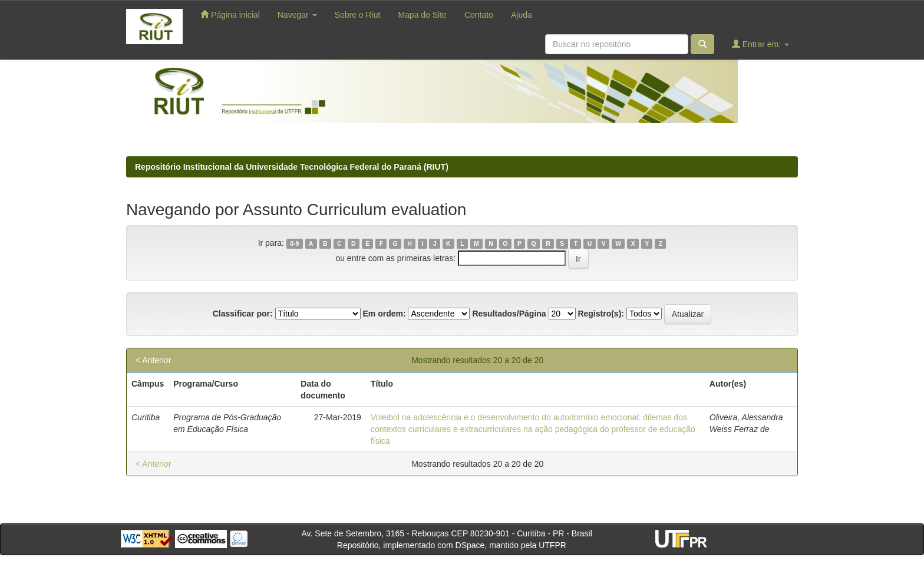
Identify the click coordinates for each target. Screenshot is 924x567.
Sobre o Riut (358, 15)
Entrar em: (760, 44)
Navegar (297, 15)
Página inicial (230, 14)
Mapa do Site (422, 15)
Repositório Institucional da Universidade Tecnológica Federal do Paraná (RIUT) (292, 167)
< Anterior (153, 360)
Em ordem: (384, 314)
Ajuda (522, 15)
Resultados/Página (509, 314)
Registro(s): (601, 314)
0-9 (294, 243)
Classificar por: (243, 314)
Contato (479, 15)
